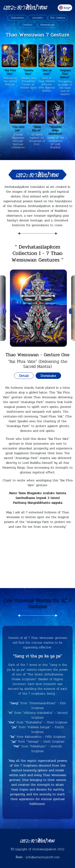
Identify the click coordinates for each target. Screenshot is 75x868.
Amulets (37, 18)
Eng (64, 8)
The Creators (58, 18)
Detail (24, 376)
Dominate (48, 376)
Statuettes (17, 18)
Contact (27, 25)
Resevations (48, 25)
